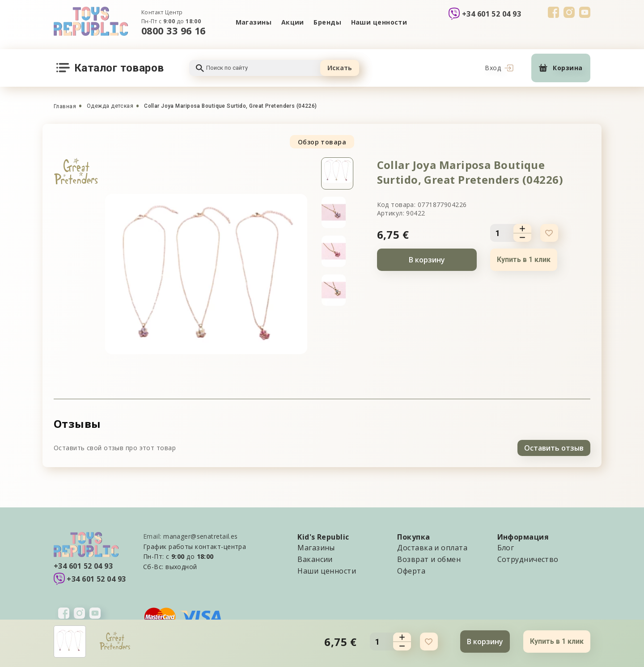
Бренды (328, 22)
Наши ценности (379, 22)
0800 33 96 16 (174, 31)
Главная (65, 106)
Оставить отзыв (554, 447)
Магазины (253, 22)
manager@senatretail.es (201, 536)
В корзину (427, 260)
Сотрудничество (528, 559)
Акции (292, 22)
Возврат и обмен (429, 559)
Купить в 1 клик (524, 260)
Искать (340, 68)
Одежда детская (110, 106)
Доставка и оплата (432, 547)
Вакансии (315, 559)
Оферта (411, 570)
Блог (506, 547)
